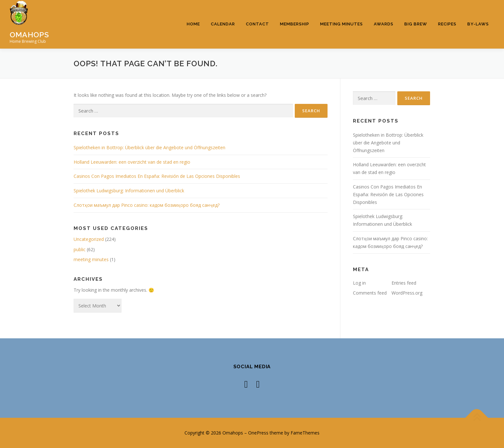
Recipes (447, 24)
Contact (257, 24)
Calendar (223, 24)
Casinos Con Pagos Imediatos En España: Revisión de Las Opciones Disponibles (157, 176)
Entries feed (404, 283)
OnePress (258, 433)
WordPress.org (407, 293)
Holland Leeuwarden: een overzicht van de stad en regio (132, 162)
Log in (359, 283)
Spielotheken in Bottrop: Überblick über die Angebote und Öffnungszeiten (149, 147)
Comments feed (370, 293)
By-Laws (478, 24)
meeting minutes (91, 259)
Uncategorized (89, 239)
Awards (384, 24)
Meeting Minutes (342, 24)
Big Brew (416, 24)
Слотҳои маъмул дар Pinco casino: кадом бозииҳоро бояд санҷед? (147, 205)
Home (193, 24)
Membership (295, 24)
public (80, 249)
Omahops (29, 34)
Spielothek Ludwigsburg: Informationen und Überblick (129, 191)
